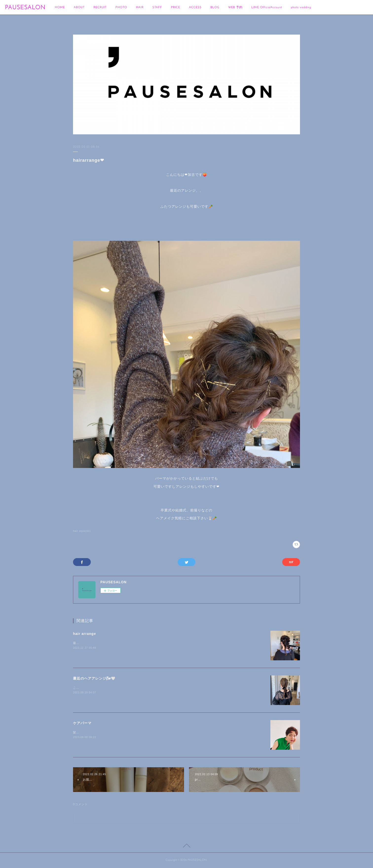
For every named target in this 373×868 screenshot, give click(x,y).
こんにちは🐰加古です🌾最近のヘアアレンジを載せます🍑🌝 (118, 688)
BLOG (215, 7)
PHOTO (121, 7)
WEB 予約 (235, 7)
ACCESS (195, 7)
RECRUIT (100, 7)
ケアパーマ (82, 723)
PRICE (176, 7)
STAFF (157, 7)
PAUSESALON (25, 8)
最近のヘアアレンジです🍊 (93, 643)
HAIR (140, 7)
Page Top (186, 847)
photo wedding (301, 7)
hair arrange (84, 634)
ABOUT (79, 7)
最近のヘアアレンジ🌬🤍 (94, 678)
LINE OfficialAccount (267, 7)
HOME (60, 7)
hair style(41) (82, 531)
